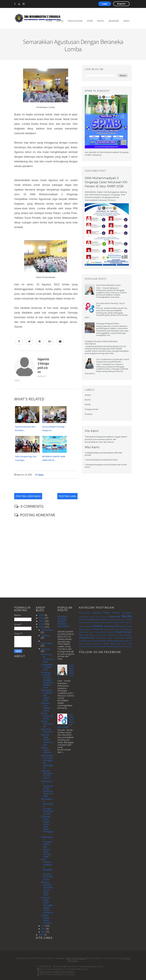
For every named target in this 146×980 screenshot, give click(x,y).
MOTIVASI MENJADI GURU (108, 285)
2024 (42, 621)
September (46, 643)
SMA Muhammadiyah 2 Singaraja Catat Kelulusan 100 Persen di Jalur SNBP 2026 (106, 182)
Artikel (88, 395)
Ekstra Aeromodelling (47, 716)
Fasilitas (128, 620)
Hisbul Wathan (125, 622)
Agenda (97, 613)
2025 (42, 618)
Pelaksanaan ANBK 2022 (47, 667)
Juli (43, 926)
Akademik (114, 21)
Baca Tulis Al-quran (99, 617)
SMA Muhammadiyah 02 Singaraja (57, 972)
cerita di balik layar (116, 620)
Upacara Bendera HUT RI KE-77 (46, 775)
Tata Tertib (127, 644)
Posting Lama (67, 496)
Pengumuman (75, 21)
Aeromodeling (85, 613)
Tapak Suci (115, 644)
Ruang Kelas (116, 641)
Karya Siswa (126, 626)
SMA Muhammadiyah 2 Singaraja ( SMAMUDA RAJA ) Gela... (47, 869)
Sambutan (127, 641)
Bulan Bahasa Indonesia (96, 619)
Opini (91, 632)
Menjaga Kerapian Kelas (108, 323)
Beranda (115, 616)
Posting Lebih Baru (28, 496)
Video (126, 21)
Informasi (109, 626)
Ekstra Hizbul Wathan (46, 750)
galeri (110, 622)
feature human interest (89, 622)
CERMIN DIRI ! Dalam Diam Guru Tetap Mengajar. (47, 825)
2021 (42, 935)
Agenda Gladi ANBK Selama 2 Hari (47, 740)
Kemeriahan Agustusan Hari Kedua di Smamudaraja (47, 789)
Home (49, 21)
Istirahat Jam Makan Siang (46, 707)
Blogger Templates (76, 958)
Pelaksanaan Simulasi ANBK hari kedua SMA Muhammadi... (47, 847)
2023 (42, 624)
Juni (44, 929)
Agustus (46, 649)
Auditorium (84, 617)
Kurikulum (115, 629)
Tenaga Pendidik (99, 647)
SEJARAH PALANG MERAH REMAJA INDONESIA (101, 343)
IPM (117, 626)
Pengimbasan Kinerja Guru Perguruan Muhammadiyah (108, 635)
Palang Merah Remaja (104, 632)
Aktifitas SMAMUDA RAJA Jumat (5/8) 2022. (47, 889)
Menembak (84, 632)
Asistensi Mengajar (122, 613)
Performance (119, 638)
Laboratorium (126, 629)
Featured (103, 622)
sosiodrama (98, 644)
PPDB (88, 405)
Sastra (82, 644)
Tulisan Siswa (112, 646)
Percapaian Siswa (104, 638)
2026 (42, 615)
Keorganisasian (85, 629)
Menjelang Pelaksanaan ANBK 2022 (47, 695)
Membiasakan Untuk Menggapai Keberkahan (47, 762)
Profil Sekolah (99, 641)
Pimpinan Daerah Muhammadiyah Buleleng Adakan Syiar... (47, 680)
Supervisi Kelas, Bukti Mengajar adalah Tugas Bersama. (47, 905)
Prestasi (88, 414)
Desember (47, 630)
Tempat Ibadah (85, 647)
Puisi (108, 641)
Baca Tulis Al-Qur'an (47, 731)
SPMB (90, 21)
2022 (42, 627)
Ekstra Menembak (47, 724)
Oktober (46, 636)
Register (121, 4)
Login (105, 4)
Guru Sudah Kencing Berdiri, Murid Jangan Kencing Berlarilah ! (112, 360)
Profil (101, 21)
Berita (60, 21)
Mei (44, 932)
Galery (116, 622)
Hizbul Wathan (85, 626)
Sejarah (89, 644)
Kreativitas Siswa (101, 629)
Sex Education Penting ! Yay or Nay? (111, 304)
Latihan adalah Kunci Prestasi (46, 919)
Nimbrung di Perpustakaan (47, 658)
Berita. (82, 620)
